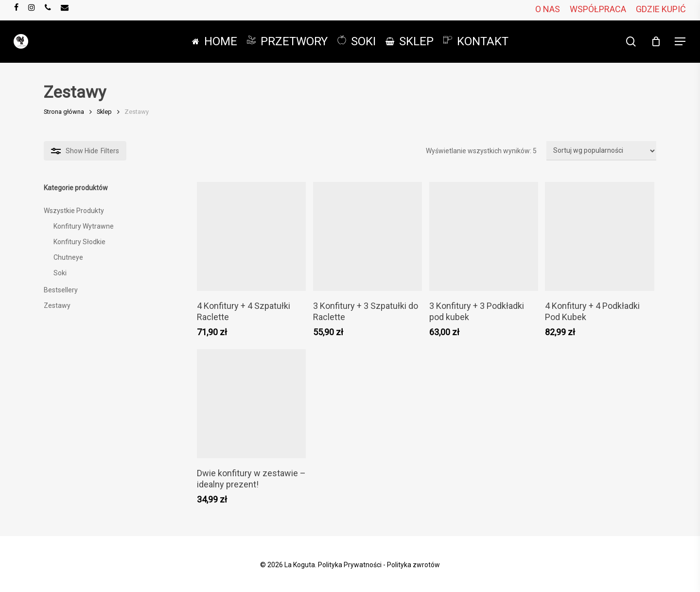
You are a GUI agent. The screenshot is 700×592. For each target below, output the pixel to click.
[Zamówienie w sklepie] (601, 151)
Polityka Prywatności (350, 565)
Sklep (104, 112)
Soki (60, 273)
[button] (681, 42)
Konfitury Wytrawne (84, 226)
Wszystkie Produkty (74, 211)
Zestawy (57, 305)
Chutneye (68, 257)
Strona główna (64, 112)
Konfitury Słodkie (79, 242)
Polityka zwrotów (413, 565)
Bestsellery (61, 290)
